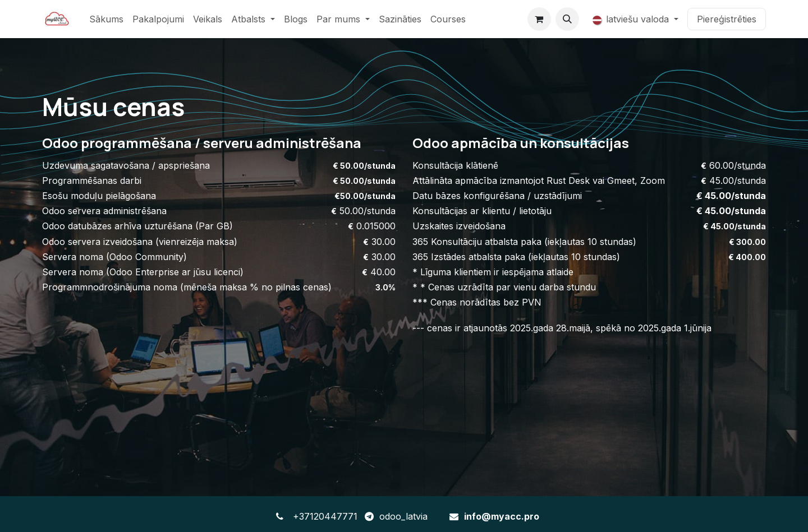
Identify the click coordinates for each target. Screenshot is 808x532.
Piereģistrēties (727, 19)
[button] (567, 19)
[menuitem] (106, 19)
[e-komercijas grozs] (539, 19)
